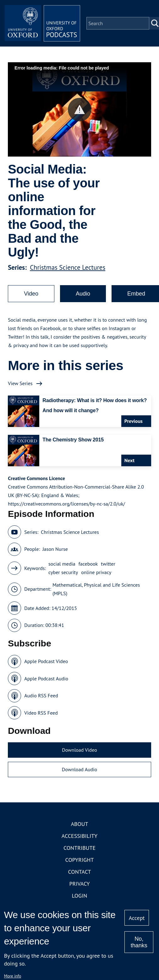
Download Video (79, 750)
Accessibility (79, 836)
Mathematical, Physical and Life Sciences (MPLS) (96, 589)
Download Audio (79, 769)
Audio (83, 294)
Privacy (79, 884)
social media (62, 564)
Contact (80, 872)
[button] (80, 110)
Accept (137, 918)
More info (13, 976)
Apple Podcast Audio (46, 678)
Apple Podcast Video (46, 661)
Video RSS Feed (41, 713)
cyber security (63, 572)
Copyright (80, 860)
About (79, 824)
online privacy (96, 572)
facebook (88, 564)
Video (31, 294)
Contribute (79, 848)
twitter (108, 564)
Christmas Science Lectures (68, 267)
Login (80, 896)
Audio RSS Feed (41, 695)
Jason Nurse (55, 549)
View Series (20, 383)
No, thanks (139, 942)
